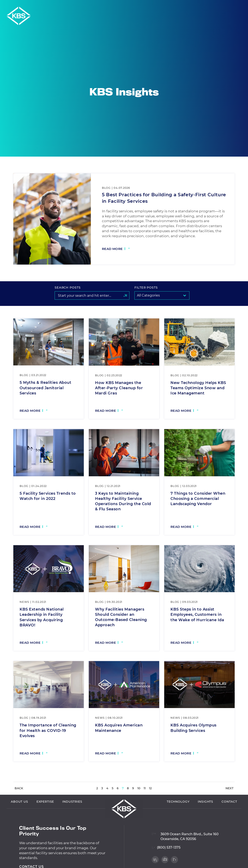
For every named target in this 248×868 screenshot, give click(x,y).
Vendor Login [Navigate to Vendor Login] (177, 6)
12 (150, 788)
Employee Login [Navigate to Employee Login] (206, 6)
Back (19, 788)
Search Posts (68, 288)
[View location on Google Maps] (185, 848)
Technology (178, 816)
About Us (19, 816)
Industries (72, 816)
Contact (229, 816)
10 (139, 788)
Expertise (45, 816)
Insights (205, 816)
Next (229, 788)
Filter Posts (146, 288)
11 (145, 788)
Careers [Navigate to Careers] (231, 6)
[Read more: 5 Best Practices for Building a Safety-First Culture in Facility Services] (116, 249)
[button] (243, 6)
